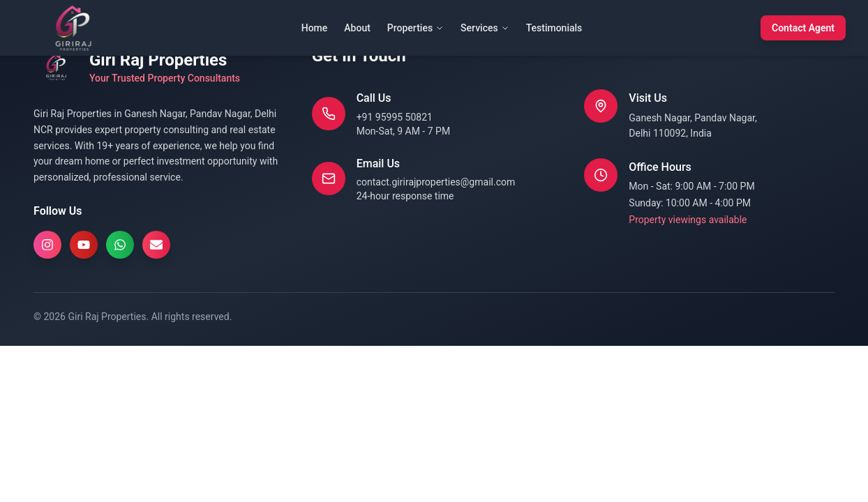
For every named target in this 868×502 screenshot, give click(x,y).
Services (485, 28)
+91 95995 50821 (395, 117)
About (357, 28)
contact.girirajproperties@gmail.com (436, 182)
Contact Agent (803, 28)
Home (315, 28)
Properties (416, 28)
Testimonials (554, 28)
